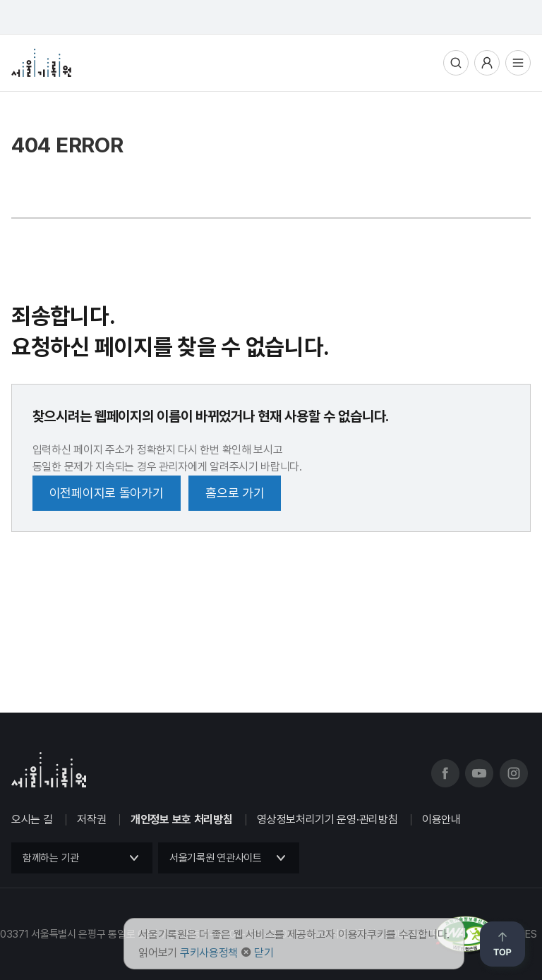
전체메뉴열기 (518, 63)
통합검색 (456, 63)
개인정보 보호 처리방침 (181, 819)
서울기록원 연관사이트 (216, 858)
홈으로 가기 (235, 493)
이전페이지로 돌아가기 (107, 493)
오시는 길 (32, 819)
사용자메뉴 (487, 63)
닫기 (264, 953)
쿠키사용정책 (209, 953)
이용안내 (441, 819)
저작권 (91, 819)
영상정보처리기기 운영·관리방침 (327, 819)
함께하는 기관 (51, 858)
